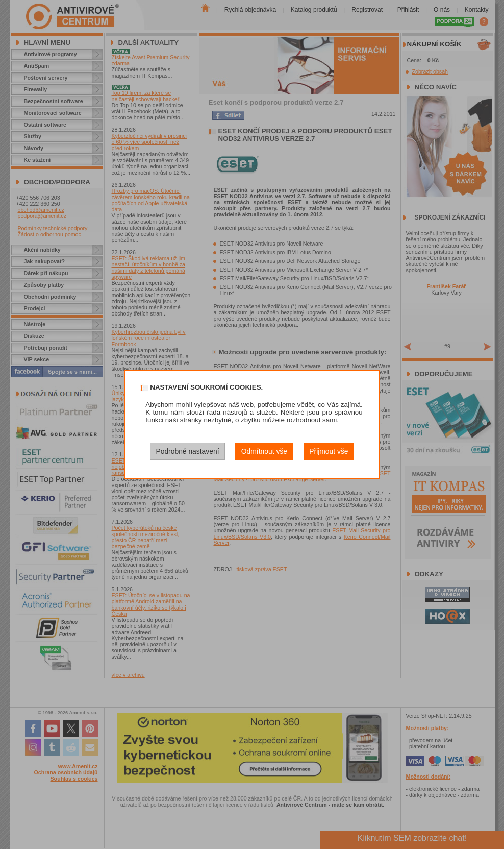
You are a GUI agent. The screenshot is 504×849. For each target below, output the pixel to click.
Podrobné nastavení (187, 451)
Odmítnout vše (264, 451)
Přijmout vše (329, 451)
